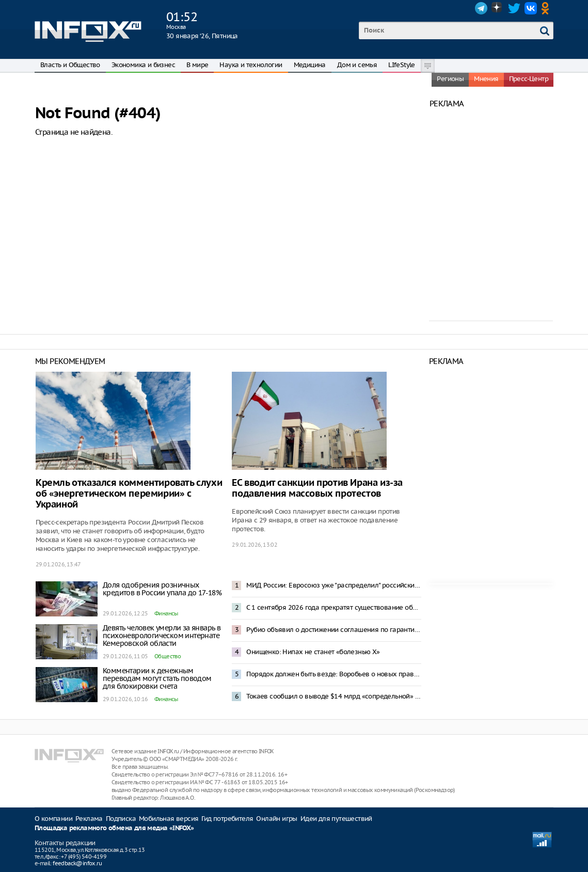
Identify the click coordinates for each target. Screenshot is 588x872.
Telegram (481, 8)
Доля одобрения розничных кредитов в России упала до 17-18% (162, 589)
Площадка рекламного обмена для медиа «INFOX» (114, 828)
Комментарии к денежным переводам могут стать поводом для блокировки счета (157, 678)
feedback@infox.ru (77, 863)
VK (531, 8)
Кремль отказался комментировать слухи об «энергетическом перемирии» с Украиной (129, 494)
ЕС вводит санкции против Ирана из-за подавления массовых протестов (317, 488)
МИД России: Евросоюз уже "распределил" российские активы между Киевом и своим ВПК (333, 585)
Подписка (121, 819)
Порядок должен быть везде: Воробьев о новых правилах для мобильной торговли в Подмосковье (333, 674)
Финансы (166, 613)
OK (547, 8)
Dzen (498, 8)
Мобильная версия (169, 819)
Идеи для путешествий (336, 819)
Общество (168, 656)
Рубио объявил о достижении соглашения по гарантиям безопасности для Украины (333, 630)
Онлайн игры (276, 819)
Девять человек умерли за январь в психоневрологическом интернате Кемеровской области (162, 636)
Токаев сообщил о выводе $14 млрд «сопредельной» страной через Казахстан (333, 696)
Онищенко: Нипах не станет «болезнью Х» (313, 652)
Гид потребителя (227, 819)
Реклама (89, 819)
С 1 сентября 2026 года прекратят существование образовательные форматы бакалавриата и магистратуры (333, 607)
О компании (53, 819)
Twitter (514, 8)
